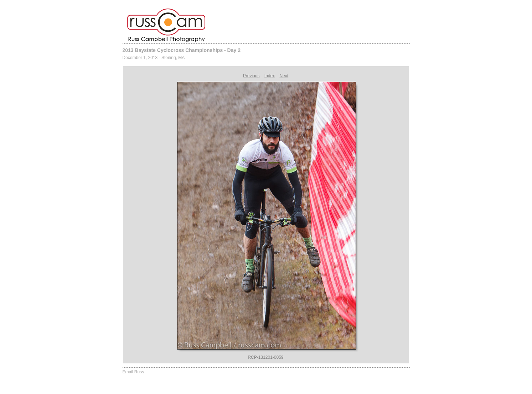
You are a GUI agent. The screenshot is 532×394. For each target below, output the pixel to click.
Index (270, 76)
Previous (251, 76)
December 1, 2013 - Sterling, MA (154, 58)
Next (284, 76)
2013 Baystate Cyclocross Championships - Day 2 (182, 50)
